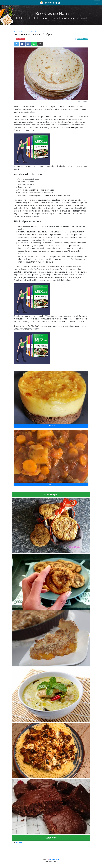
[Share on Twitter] (16, 44)
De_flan (21, 32)
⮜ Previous (51, 426)
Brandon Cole (21, 39)
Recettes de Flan (50, 3)
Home (16, 32)
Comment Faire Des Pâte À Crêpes (35, 32)
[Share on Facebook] (22, 44)
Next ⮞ (51, 484)
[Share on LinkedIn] (28, 44)
